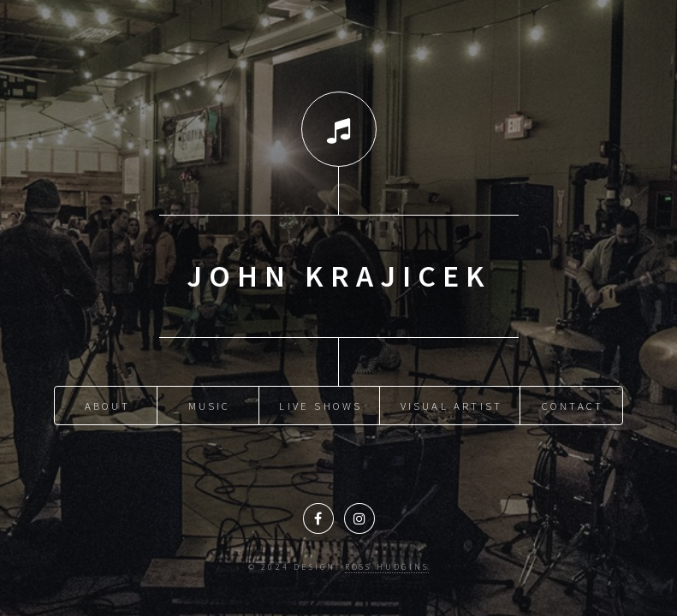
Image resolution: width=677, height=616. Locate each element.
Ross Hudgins (387, 567)
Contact (573, 406)
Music (210, 406)
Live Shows (321, 406)
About (107, 406)
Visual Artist (452, 406)
